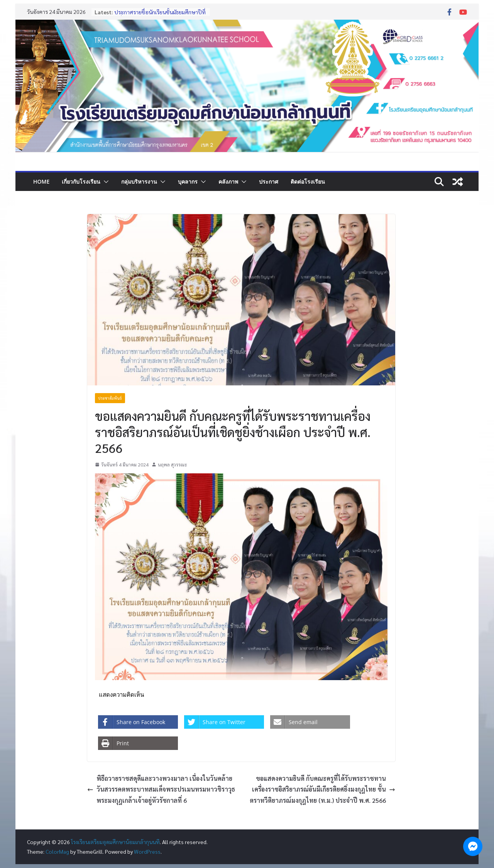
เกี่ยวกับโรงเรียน (81, 182)
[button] (105, 182)
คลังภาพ (228, 182)
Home (41, 182)
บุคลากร (188, 182)
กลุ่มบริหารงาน (139, 182)
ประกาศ (269, 182)
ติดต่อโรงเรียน (308, 182)
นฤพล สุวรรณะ (173, 464)
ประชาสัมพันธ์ (110, 398)
